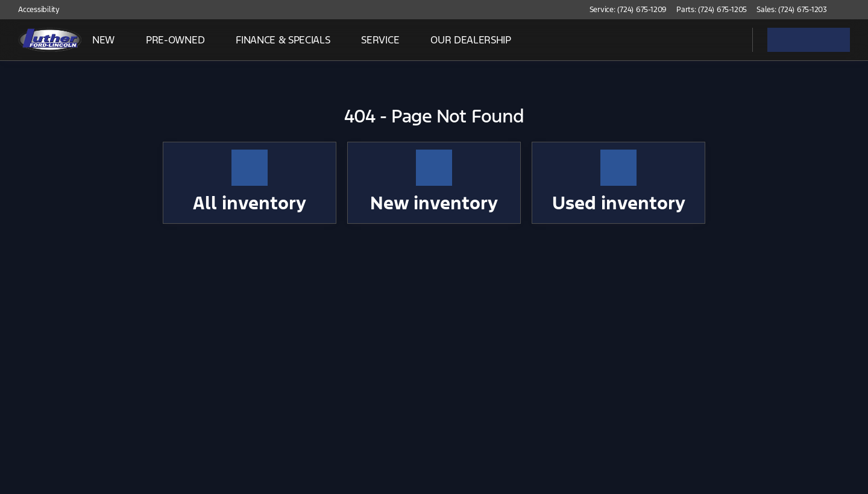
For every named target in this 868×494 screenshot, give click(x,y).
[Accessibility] (33, 10)
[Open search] (728, 40)
